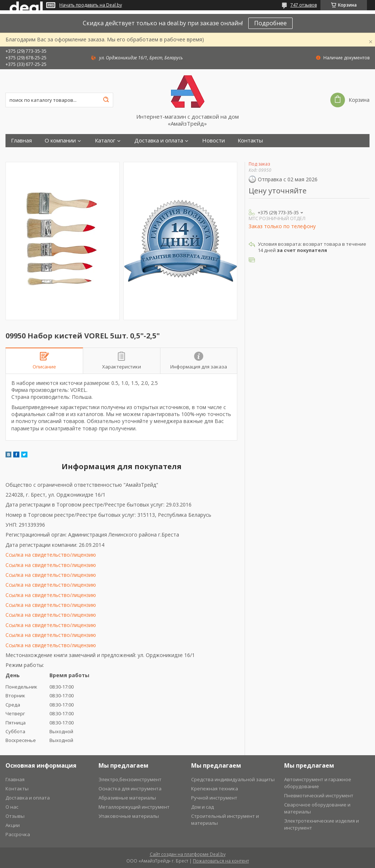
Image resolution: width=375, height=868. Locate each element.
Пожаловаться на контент (221, 861)
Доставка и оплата (159, 140)
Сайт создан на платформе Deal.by (188, 854)
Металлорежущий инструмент (134, 807)
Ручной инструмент (214, 798)
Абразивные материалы (127, 798)
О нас (12, 807)
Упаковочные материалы (129, 816)
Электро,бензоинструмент (130, 779)
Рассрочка (18, 834)
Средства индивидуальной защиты (233, 779)
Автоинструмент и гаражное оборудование (318, 783)
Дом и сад (203, 807)
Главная (21, 140)
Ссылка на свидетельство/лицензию (51, 555)
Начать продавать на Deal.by (91, 5)
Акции (13, 825)
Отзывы (15, 816)
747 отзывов (304, 5)
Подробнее (270, 23)
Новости (214, 140)
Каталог (105, 140)
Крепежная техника (215, 789)
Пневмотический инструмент (319, 795)
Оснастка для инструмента (130, 789)
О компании (60, 140)
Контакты (250, 140)
